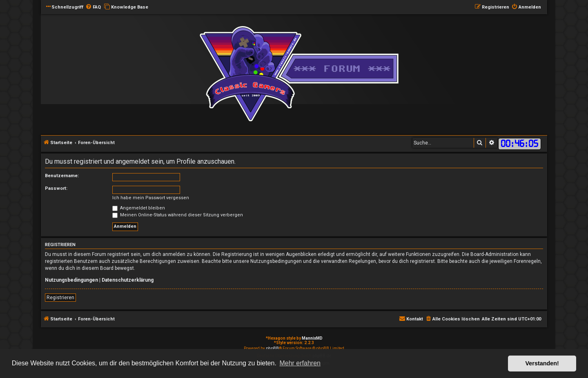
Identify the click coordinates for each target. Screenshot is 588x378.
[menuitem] (93, 7)
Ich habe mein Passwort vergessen (151, 198)
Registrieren (60, 298)
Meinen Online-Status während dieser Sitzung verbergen (178, 215)
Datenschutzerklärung (128, 280)
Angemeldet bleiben (139, 208)
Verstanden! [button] (542, 363)
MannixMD (312, 338)
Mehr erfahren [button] (300, 363)
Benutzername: (62, 176)
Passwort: (56, 188)
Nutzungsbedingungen (71, 280)
